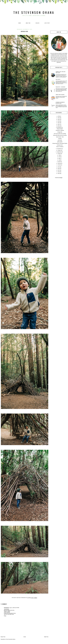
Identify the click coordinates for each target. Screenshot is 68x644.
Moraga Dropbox (60, 129)
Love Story (47, 23)
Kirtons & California (60, 147)
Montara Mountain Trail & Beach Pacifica (60, 143)
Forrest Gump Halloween (60, 95)
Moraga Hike (60, 132)
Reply (5, 616)
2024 (59, 119)
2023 (59, 121)
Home (20, 23)
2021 (59, 124)
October (59, 150)
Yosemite (60, 139)
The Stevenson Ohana (34, 12)
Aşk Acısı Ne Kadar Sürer (9, 614)
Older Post (46, 637)
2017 (59, 170)
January (59, 165)
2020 (58, 126)
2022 (59, 123)
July (59, 155)
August (59, 154)
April (59, 160)
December (59, 127)
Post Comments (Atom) (11, 639)
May (59, 158)
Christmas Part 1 (60, 145)
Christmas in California (60, 130)
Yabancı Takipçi (7, 611)
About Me (28, 23)
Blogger (61, 178)
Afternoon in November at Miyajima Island (60, 103)
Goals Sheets (58, 79)
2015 (59, 173)
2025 (59, 118)
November (59, 149)
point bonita (60, 140)
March (59, 162)
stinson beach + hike (60, 137)
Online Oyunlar (7, 612)
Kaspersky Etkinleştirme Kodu (10, 613)
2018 (59, 169)
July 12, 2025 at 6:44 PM (14, 608)
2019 (59, 167)
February (59, 163)
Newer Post (3, 637)
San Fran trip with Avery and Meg (60, 134)
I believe (37, 23)
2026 (59, 116)
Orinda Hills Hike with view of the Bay (60, 135)
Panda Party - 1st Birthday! (61, 87)
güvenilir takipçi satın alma (9, 610)
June (59, 157)
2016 (59, 172)
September (59, 152)
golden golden (60, 142)
